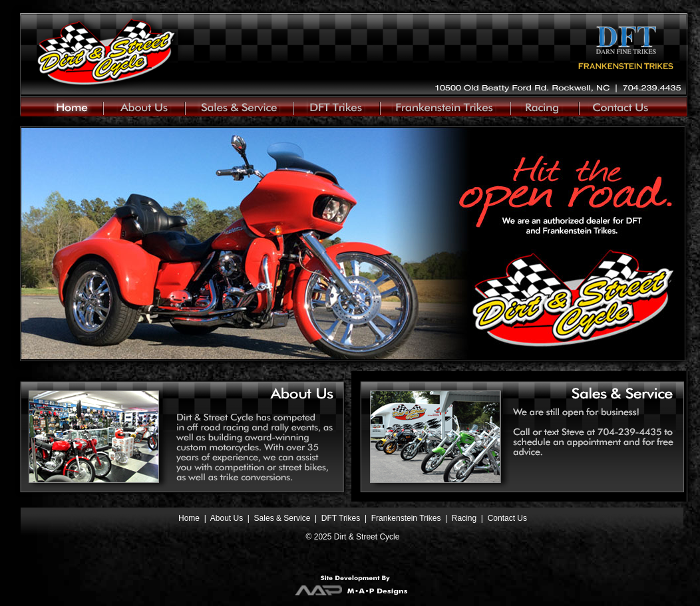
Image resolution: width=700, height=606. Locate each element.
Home (189, 518)
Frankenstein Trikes (407, 518)
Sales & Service (282, 518)
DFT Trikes (341, 518)
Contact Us (507, 518)
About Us (227, 518)
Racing (465, 518)
